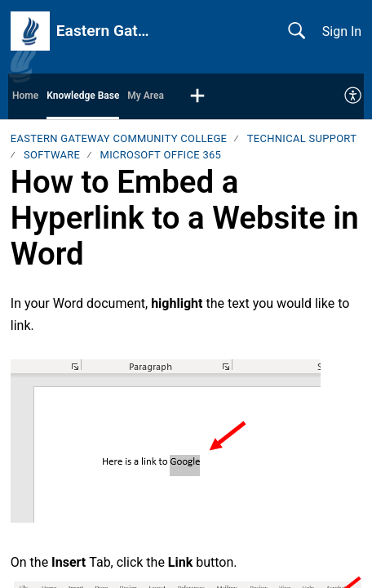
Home (25, 96)
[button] (197, 96)
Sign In (342, 31)
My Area (146, 96)
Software (52, 155)
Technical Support (302, 138)
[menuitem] (354, 96)
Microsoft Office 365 (161, 155)
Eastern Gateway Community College (119, 138)
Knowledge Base (83, 96)
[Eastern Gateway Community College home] (30, 31)
